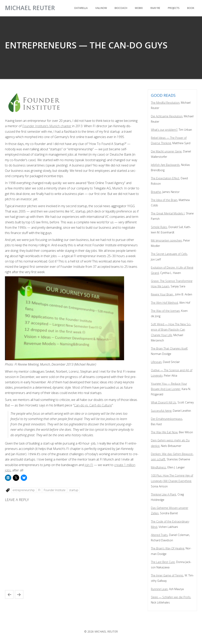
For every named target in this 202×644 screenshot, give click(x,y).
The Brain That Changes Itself (169, 348)
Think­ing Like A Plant (164, 494)
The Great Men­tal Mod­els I (168, 213)
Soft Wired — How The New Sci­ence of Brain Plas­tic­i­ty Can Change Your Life (171, 330)
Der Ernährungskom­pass (167, 419)
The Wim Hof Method (164, 303)
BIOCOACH (121, 8)
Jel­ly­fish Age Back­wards (165, 165)
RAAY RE (155, 8)
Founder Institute (55, 490)
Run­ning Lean (159, 589)
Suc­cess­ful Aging (161, 411)
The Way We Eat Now (164, 432)
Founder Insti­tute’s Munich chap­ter (47, 126)
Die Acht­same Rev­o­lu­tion (167, 116)
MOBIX (139, 8)
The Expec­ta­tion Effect (165, 178)
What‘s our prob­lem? (164, 130)
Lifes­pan (156, 362)
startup (74, 490)
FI (39, 490)
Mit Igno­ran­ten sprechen (166, 240)
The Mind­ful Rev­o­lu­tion (165, 103)
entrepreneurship (24, 490)
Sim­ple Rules (159, 227)
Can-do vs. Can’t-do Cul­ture (93, 405)
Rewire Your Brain (162, 294)
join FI (89, 465)
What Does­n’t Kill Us (164, 402)
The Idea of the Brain (164, 200)
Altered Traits (159, 535)
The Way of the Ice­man (165, 311)
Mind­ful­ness (159, 467)
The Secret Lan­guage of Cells (169, 254)
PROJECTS (174, 8)
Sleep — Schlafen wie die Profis (171, 597)
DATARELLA (81, 8)
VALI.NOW (101, 8)
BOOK (191, 8)
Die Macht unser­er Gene (166, 151)
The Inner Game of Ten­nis (167, 575)
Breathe (156, 192)
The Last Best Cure (163, 562)
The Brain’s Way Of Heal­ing (168, 548)
